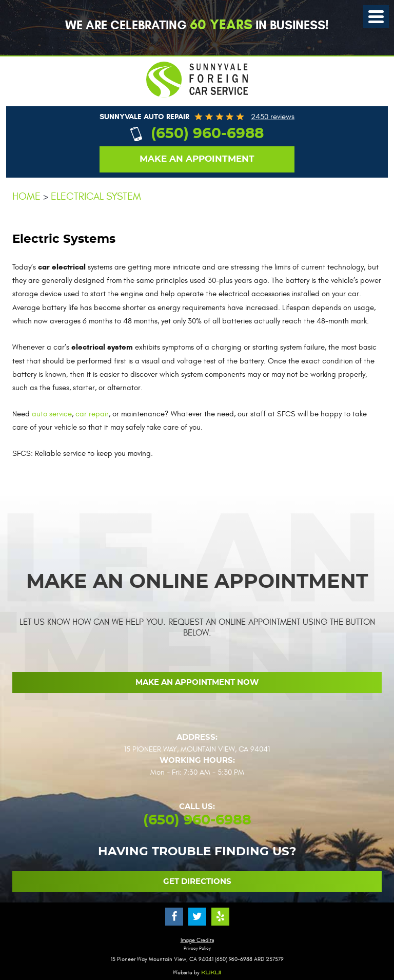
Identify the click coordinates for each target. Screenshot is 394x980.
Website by (197, 973)
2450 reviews (273, 117)
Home (26, 196)
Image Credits (197, 940)
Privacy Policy (197, 948)
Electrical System (96, 196)
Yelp (220, 917)
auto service (52, 414)
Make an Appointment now (197, 683)
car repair (92, 414)
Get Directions (197, 882)
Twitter (197, 917)
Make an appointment (197, 159)
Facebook (174, 917)
